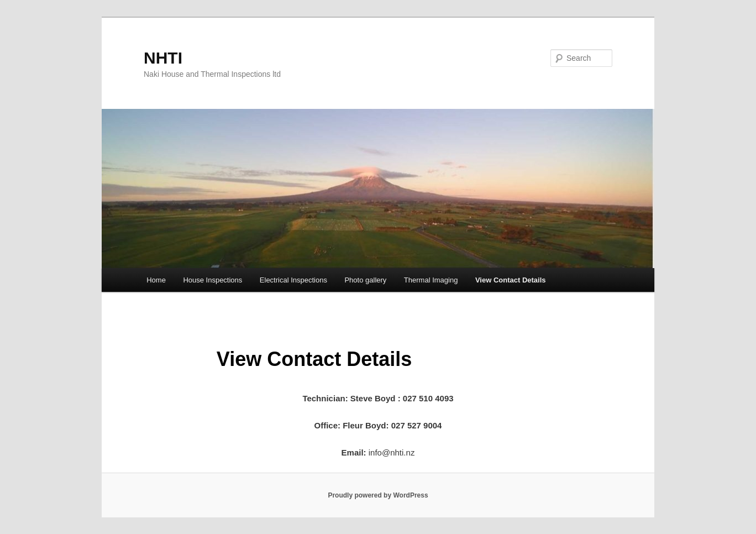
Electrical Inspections (293, 280)
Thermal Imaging (431, 280)
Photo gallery (365, 280)
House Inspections (212, 280)
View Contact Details (511, 280)
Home (156, 280)
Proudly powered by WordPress (378, 495)
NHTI (163, 58)
